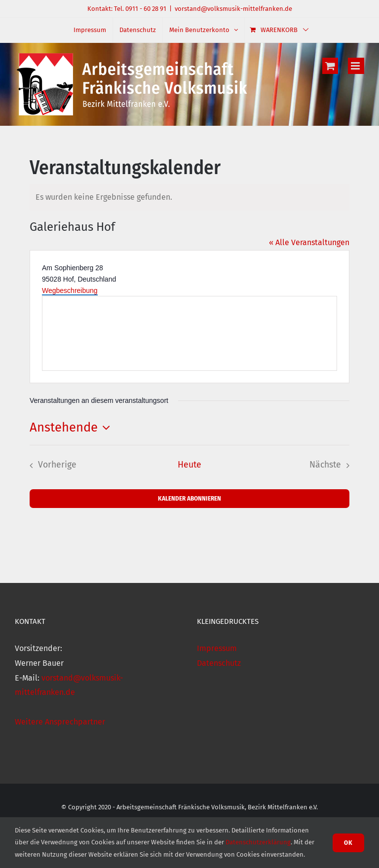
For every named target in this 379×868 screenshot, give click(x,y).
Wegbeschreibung (70, 290)
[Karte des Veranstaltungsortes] (189, 333)
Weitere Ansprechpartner (60, 722)
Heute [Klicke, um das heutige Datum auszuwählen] (189, 465)
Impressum (217, 648)
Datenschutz (219, 663)
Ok (348, 843)
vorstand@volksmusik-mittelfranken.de (233, 9)
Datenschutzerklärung (258, 842)
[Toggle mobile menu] (356, 66)
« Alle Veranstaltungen (309, 242)
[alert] (189, 197)
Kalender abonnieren (189, 498)
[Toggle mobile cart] (330, 66)
